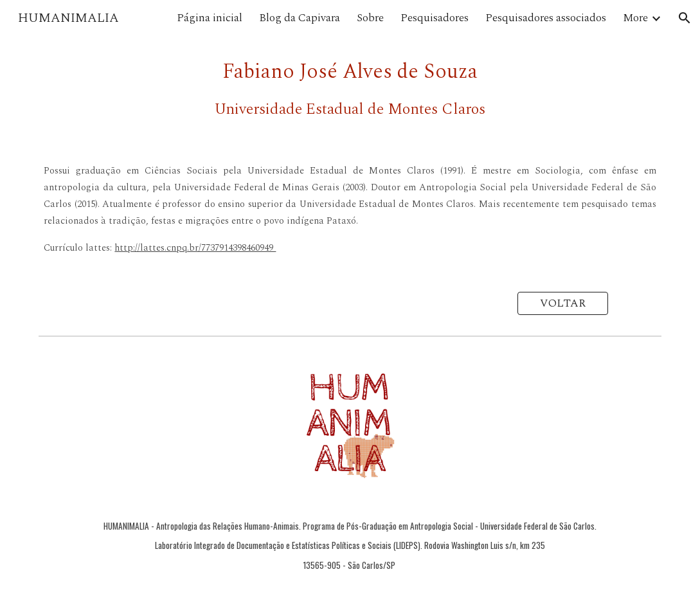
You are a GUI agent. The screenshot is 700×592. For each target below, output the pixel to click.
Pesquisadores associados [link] (546, 18)
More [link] (635, 18)
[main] (350, 89)
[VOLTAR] (563, 304)
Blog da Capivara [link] (300, 18)
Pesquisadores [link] (435, 18)
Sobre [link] (370, 18)
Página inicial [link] (210, 18)
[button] (685, 18)
